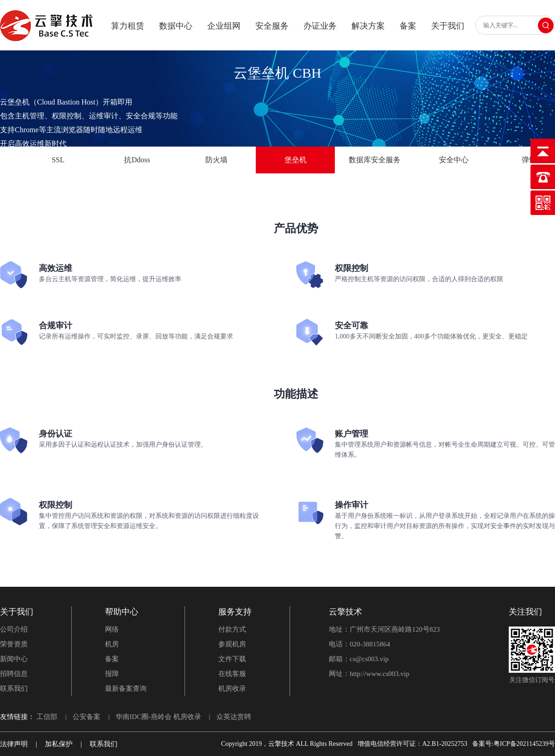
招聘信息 (14, 674)
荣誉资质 (14, 644)
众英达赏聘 (234, 717)
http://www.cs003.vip (379, 674)
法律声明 (14, 744)
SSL (58, 160)
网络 (112, 629)
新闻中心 (14, 659)
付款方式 (232, 629)
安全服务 (272, 26)
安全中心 (454, 160)
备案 (408, 26)
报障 (112, 674)
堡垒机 (296, 160)
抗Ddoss (137, 160)
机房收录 (232, 688)
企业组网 (224, 26)
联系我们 (14, 688)
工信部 (47, 717)
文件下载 (232, 659)
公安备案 (86, 717)
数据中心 (176, 26)
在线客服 (232, 674)
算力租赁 (128, 26)
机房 (112, 644)
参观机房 (232, 644)
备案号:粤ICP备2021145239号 (514, 744)
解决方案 (368, 26)
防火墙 (216, 160)
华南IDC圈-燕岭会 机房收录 (158, 717)
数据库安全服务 (375, 160)
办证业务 (320, 26)
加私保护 (59, 744)
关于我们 (448, 26)
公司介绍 (14, 629)
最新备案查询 (126, 688)
